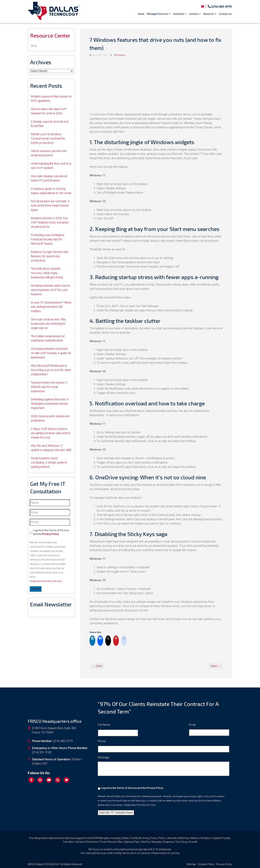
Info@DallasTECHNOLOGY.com (46, 581)
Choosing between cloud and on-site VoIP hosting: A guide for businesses (51, 353)
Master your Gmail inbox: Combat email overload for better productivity (48, 138)
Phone (102, 741)
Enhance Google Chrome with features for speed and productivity (49, 256)
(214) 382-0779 (220, 6)
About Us (210, 14)
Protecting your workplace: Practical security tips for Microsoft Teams (48, 239)
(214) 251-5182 (42, 752)
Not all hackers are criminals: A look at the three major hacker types (50, 206)
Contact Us (225, 14)
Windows (121, 55)
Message (104, 757)
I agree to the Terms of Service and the (51, 532)
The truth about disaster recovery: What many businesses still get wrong (47, 273)
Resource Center (50, 35)
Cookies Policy (206, 864)
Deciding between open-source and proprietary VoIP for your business (50, 290)
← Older (97, 666)
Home (141, 14)
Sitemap (191, 864)
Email (192, 725)
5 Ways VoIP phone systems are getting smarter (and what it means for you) (50, 433)
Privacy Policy (50, 534)
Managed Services (159, 14)
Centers (195, 14)
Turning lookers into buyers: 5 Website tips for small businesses (49, 387)
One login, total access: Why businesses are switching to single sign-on (49, 324)
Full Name (104, 725)
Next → (216, 666)
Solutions (180, 14)
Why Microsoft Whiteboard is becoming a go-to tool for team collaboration (51, 370)
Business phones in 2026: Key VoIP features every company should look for (50, 222)
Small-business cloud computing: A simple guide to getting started (49, 463)
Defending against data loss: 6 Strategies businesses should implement (50, 404)
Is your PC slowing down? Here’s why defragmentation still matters (51, 307)
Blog (34, 46)
